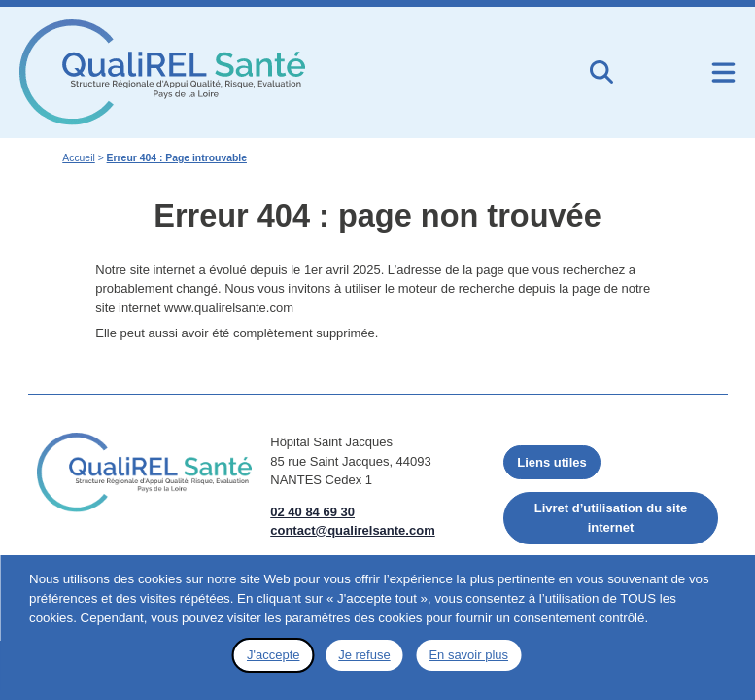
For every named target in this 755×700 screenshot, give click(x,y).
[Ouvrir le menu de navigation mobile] (723, 72)
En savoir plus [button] (468, 655)
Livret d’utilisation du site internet (611, 518)
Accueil (79, 158)
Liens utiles (552, 461)
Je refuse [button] (364, 655)
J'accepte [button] (274, 655)
